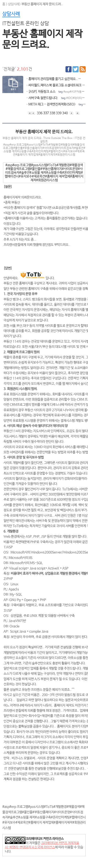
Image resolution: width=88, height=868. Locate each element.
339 (59, 113)
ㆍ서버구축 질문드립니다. (56, 98)
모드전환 (6, 859)
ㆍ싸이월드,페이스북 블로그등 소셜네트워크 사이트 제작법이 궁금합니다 (56, 85)
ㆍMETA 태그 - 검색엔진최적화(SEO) (56, 104)
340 (65, 113)
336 (40, 113)
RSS (83, 69)
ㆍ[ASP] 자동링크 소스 (56, 92)
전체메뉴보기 (82, 6)
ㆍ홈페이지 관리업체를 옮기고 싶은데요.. (56, 79)
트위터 (76, 69)
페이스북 (69, 69)
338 (52, 113)
